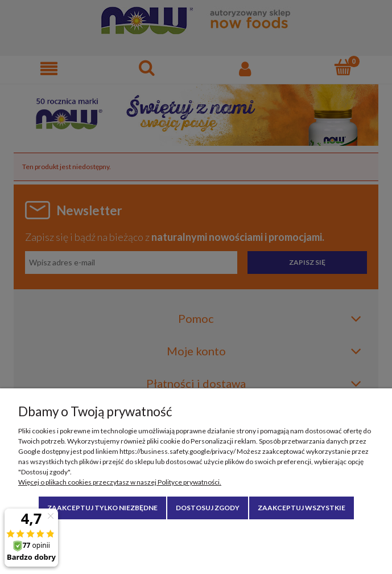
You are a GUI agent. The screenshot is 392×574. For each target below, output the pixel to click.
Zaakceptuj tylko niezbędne (102, 508)
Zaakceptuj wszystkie (302, 508)
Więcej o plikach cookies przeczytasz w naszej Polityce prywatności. (120, 482)
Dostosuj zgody (208, 508)
